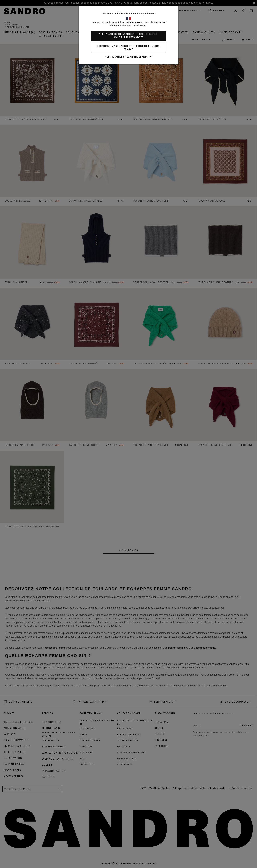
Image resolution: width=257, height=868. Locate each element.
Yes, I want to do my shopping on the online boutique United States (128, 36)
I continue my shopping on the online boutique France (129, 48)
